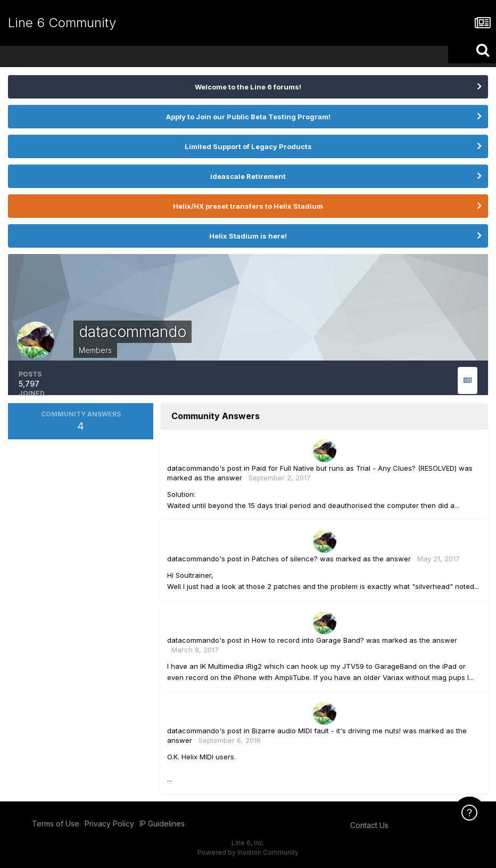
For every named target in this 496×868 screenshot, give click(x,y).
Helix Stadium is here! (248, 236)
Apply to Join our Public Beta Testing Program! (248, 117)
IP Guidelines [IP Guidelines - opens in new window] (162, 824)
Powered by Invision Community (248, 852)
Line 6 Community (62, 23)
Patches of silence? (285, 559)
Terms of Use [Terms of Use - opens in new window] (56, 824)
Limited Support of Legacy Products (248, 146)
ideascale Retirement (248, 176)
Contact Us (369, 825)
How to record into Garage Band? (308, 640)
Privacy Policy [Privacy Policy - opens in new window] (109, 824)
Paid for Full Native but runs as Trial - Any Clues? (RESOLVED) (354, 468)
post (234, 468)
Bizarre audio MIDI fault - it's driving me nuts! (326, 731)
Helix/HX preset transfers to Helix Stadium (248, 206)
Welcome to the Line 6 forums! (248, 87)
